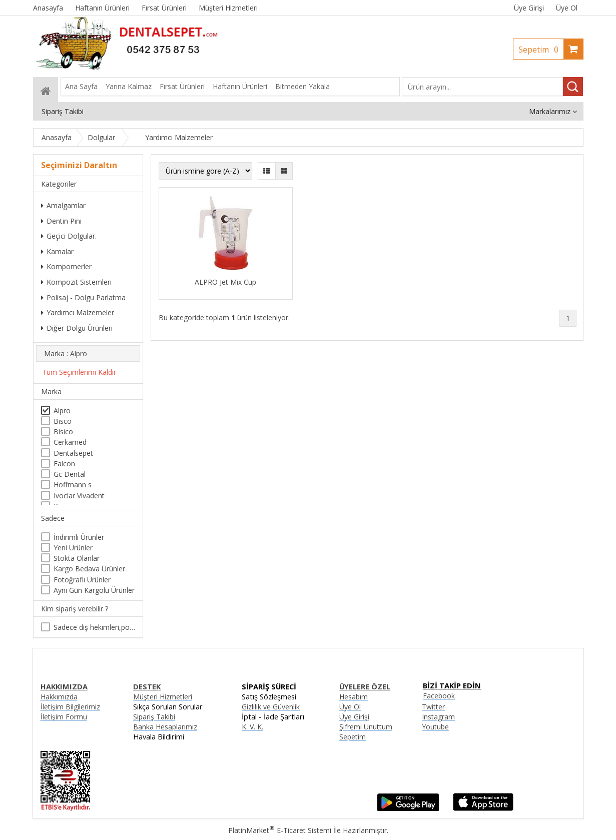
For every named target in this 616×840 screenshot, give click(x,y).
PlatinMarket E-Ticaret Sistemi (280, 830)
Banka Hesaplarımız (165, 727)
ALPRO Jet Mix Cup (225, 282)
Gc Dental (70, 474)
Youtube (435, 727)
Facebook (439, 696)
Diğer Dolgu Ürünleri (77, 328)
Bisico (63, 432)
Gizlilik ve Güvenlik (271, 707)
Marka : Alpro (66, 353)
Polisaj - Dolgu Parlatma (83, 297)
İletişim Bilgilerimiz (70, 707)
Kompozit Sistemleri (76, 282)
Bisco (63, 421)
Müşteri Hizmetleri (163, 697)
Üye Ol (567, 8)
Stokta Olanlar (77, 558)
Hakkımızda (59, 697)
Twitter (433, 707)
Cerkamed (70, 442)
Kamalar (57, 251)
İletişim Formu (64, 717)
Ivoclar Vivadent (79, 496)
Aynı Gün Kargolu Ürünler (94, 590)
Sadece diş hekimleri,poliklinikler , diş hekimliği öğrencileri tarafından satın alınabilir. (94, 627)
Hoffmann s (73, 485)
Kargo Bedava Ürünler (89, 569)
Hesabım (354, 697)
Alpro (62, 410)
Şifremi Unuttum (366, 727)
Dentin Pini (61, 221)
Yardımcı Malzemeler (78, 312)
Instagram (438, 717)
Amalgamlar (63, 205)
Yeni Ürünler (73, 548)
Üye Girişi (529, 8)
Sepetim (541, 50)
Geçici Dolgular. (69, 236)
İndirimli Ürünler (79, 537)
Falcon (64, 464)
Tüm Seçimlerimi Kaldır (79, 372)
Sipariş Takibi (154, 717)
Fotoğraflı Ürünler (82, 580)
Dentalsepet (73, 453)
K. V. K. (252, 727)
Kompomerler (66, 266)
